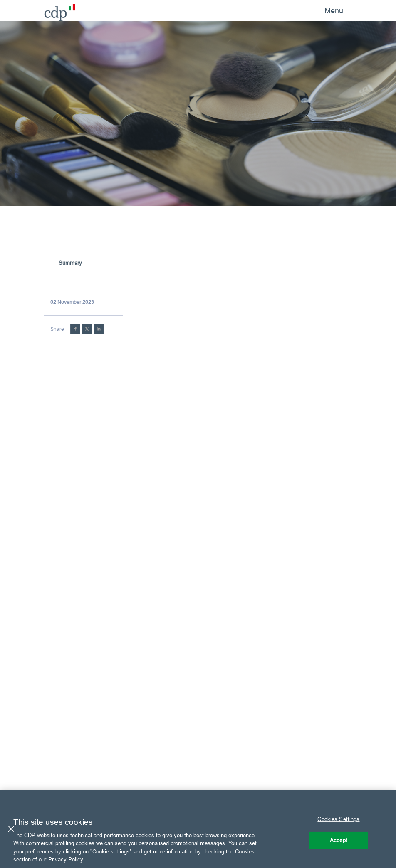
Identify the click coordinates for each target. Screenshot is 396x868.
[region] (198, 829)
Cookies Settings (338, 819)
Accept (339, 840)
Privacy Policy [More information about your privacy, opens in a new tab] (66, 859)
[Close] (11, 829)
